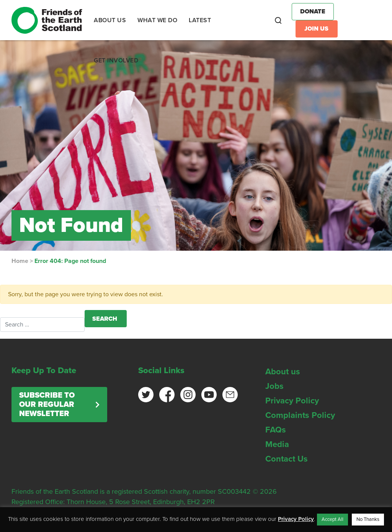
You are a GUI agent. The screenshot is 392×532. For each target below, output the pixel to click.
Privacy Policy (292, 401)
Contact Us (287, 459)
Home (20, 261)
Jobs (274, 386)
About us (283, 372)
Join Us (316, 29)
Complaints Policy (300, 415)
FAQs (276, 430)
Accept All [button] (332, 519)
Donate (313, 11)
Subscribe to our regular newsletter (47, 405)
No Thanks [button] (368, 519)
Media (277, 444)
